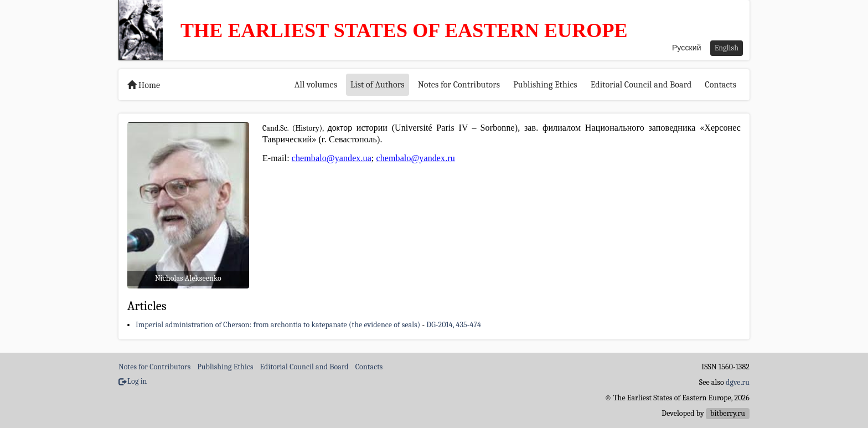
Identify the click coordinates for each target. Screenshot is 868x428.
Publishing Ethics (545, 85)
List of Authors (378, 85)
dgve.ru (738, 382)
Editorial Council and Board (641, 85)
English (727, 48)
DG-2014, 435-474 (454, 325)
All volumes (316, 85)
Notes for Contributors (459, 85)
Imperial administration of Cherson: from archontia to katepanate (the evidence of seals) (278, 325)
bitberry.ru (728, 413)
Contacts (720, 85)
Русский (687, 48)
